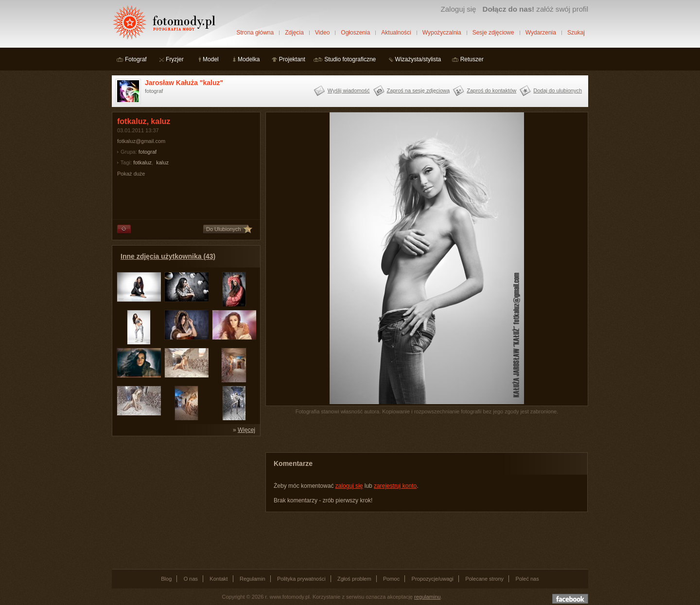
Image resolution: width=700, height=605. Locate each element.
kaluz (162, 162)
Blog (166, 579)
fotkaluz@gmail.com (141, 141)
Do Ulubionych (224, 229)
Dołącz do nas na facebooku (570, 599)
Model (211, 59)
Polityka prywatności (301, 579)
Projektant (292, 59)
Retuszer (472, 59)
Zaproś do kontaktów (491, 90)
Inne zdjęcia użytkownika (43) (168, 256)
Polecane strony (484, 579)
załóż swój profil (535, 9)
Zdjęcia (294, 33)
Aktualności (396, 33)
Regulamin (253, 579)
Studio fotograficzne (350, 59)
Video (322, 33)
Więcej (246, 430)
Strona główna (255, 33)
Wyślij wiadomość (349, 90)
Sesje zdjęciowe (493, 33)
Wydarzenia (541, 33)
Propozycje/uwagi (433, 579)
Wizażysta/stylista (418, 59)
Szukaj (576, 33)
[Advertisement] (185, 502)
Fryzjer (175, 59)
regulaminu (427, 597)
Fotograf (136, 59)
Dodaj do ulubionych (558, 90)
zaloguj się (349, 486)
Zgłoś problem (354, 579)
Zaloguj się (458, 9)
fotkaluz (142, 162)
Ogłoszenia (355, 33)
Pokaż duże (131, 174)
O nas (191, 579)
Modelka (249, 59)
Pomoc (391, 579)
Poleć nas (527, 579)
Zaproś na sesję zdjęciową (419, 90)
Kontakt (219, 579)
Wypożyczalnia (442, 33)
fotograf (148, 152)
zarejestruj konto (395, 486)
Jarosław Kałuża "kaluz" (184, 83)
